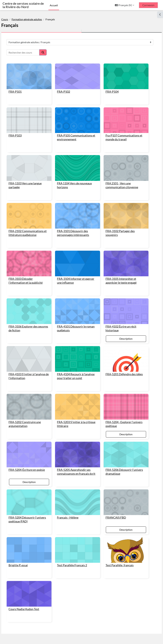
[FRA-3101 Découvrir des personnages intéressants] (78, 205)
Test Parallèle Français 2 (75, 541)
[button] (125, 5)
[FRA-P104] (121, 75)
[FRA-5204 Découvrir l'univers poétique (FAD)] (34, 482)
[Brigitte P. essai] (34, 527)
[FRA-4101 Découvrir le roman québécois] (78, 295)
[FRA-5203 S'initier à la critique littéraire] (78, 388)
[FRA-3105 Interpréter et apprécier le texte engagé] (121, 250)
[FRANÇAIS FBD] (121, 482)
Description (121, 321)
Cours (12, 19)
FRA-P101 (23, 89)
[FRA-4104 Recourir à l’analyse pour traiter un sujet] (78, 340)
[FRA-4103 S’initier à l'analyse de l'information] (34, 340)
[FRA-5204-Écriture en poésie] (34, 433)
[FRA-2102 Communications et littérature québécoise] (34, 205)
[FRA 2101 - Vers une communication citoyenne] (121, 161)
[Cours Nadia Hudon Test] (34, 568)
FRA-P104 (110, 89)
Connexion (148, 5)
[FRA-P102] (78, 75)
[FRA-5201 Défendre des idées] (121, 340)
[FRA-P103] (34, 116)
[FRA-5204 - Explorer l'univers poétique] (121, 388)
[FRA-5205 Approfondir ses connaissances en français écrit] (78, 433)
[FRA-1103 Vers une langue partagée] (34, 161)
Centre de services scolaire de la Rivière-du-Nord (23, 5)
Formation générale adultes (35, 19)
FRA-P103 (23, 130)
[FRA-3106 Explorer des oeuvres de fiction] (34, 295)
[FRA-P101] (34, 75)
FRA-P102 (66, 89)
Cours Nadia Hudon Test (32, 582)
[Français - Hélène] (78, 482)
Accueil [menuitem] (54, 5)
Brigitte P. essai (26, 541)
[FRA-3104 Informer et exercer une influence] (78, 250)
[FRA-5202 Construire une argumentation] (34, 388)
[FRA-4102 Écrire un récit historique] (121, 295)
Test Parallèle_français (117, 541)
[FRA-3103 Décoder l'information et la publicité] (34, 250)
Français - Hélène (70, 496)
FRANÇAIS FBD (113, 496)
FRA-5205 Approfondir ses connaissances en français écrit (76, 451)
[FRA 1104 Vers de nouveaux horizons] (78, 161)
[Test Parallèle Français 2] (78, 527)
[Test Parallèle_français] (121, 527)
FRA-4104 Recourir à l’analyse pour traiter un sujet (75, 357)
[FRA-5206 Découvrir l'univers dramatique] (121, 433)
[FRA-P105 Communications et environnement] (78, 116)
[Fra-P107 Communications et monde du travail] (121, 116)
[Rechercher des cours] (31, 52)
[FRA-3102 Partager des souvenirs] (121, 205)
